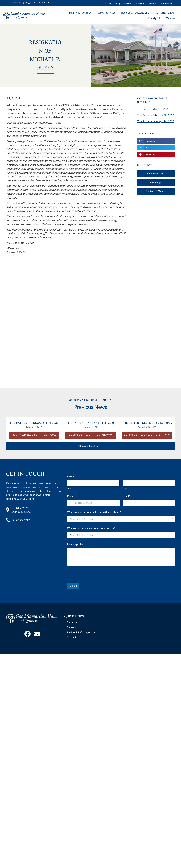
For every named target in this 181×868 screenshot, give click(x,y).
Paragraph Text (76, 544)
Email (126, 496)
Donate (140, 3)
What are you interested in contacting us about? (94, 512)
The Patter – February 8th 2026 (156, 115)
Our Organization (165, 12)
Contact (152, 3)
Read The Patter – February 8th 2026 (36, 435)
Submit (73, 586)
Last (125, 489)
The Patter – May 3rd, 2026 (153, 109)
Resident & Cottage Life (135, 12)
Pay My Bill (154, 18)
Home (108, 3)
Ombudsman (167, 3)
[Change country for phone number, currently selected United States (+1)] (71, 503)
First (69, 489)
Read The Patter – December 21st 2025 (148, 435)
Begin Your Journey (80, 12)
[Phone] (93, 503)
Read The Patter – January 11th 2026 (92, 435)
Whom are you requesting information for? (91, 528)
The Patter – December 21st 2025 (147, 423)
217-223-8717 (41, 2)
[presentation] (90, 581)
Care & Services (106, 12)
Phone (71, 496)
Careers (129, 3)
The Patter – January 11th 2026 (156, 121)
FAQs (118, 3)
